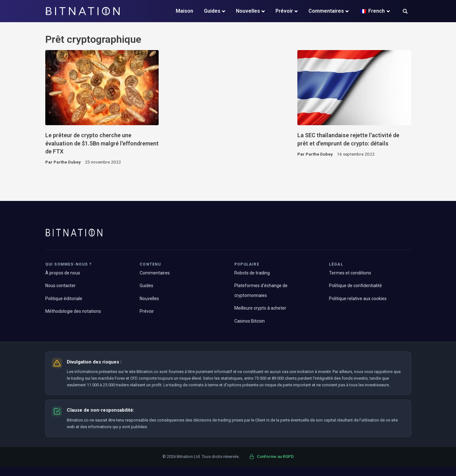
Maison (184, 11)
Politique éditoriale (64, 299)
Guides (212, 11)
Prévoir (284, 11)
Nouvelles (248, 11)
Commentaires (326, 11)
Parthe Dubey (67, 162)
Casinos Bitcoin (250, 321)
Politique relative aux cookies (358, 299)
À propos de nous (63, 273)
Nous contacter (60, 286)
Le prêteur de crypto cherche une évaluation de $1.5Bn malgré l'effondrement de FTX (102, 143)
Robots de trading (252, 273)
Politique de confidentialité (355, 286)
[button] (405, 12)
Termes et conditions (350, 273)
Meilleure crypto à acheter (260, 308)
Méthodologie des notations (73, 311)
